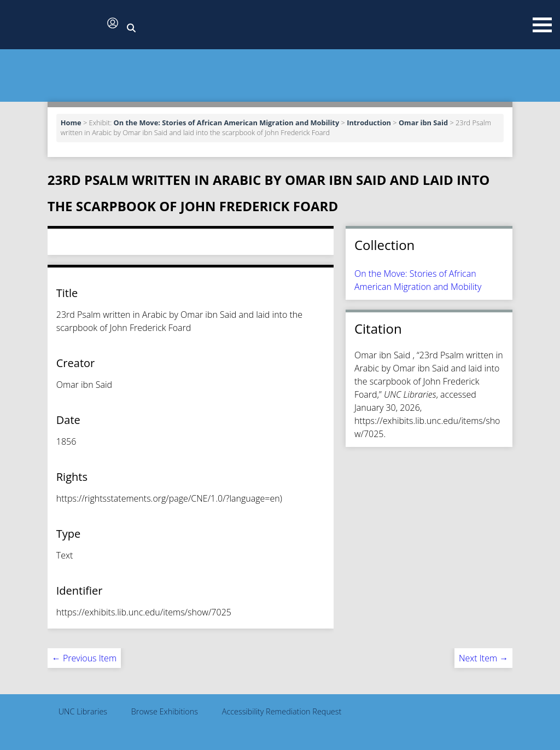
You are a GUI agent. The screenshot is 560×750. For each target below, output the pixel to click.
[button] (55, 26)
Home (71, 123)
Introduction (369, 123)
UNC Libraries (83, 711)
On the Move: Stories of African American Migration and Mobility (227, 123)
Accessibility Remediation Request (282, 711)
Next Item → (483, 658)
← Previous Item (84, 658)
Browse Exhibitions (165, 711)
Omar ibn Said (423, 123)
